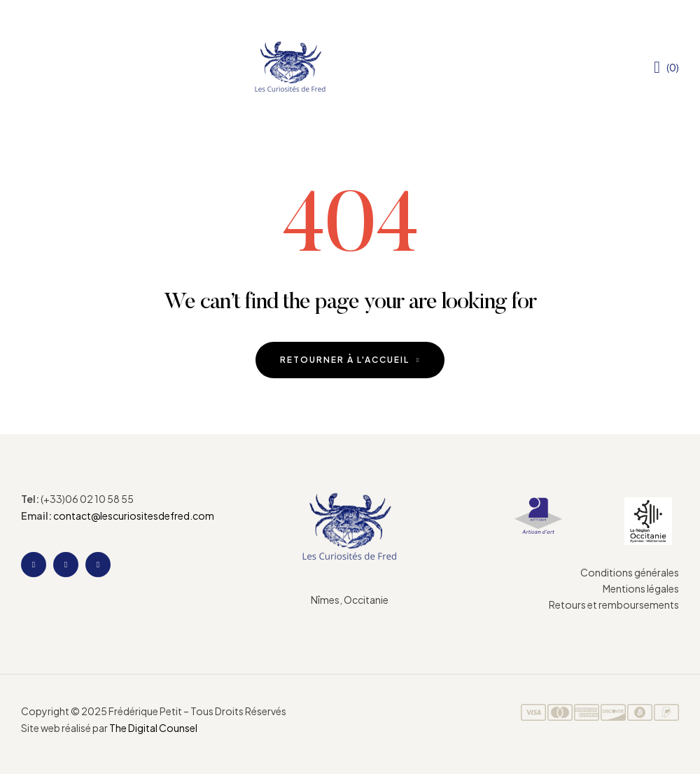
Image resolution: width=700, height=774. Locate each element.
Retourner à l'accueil (350, 360)
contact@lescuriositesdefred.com (134, 516)
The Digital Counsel (153, 728)
